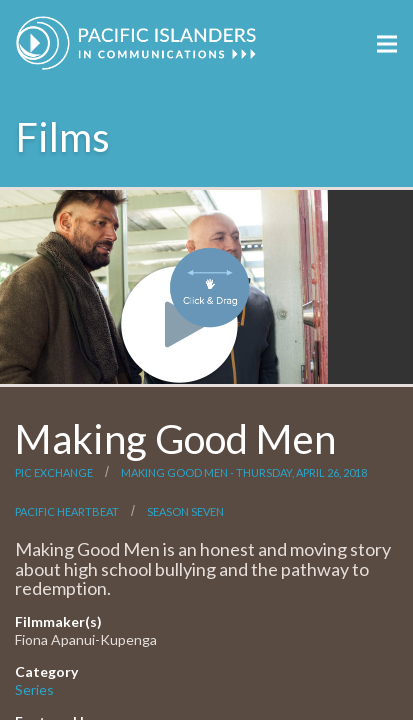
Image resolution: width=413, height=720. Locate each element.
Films (63, 137)
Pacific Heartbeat (67, 511)
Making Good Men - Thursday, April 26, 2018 (244, 472)
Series (34, 689)
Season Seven (185, 511)
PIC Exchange (54, 472)
